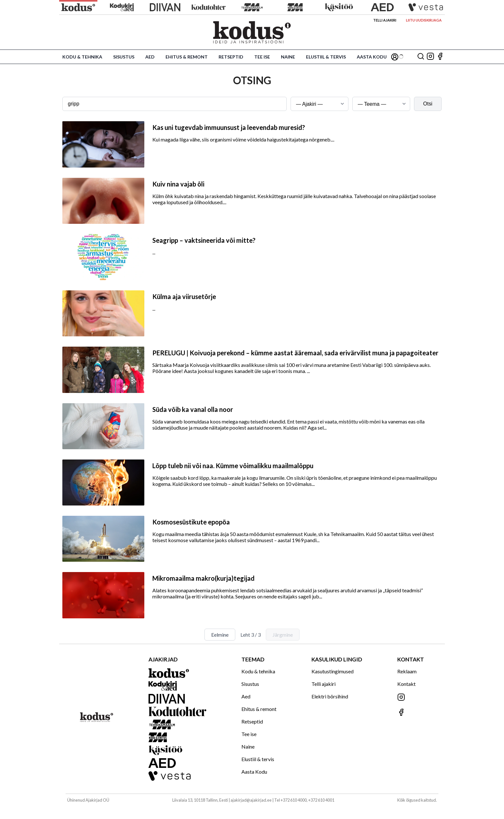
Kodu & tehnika (82, 57)
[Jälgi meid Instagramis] (430, 57)
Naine (288, 57)
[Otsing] (421, 57)
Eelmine (220, 635)
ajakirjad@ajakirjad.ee (251, 800)
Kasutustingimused (333, 671)
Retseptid (231, 57)
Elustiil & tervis (326, 57)
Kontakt (406, 684)
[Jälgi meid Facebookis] (440, 57)
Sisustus (124, 57)
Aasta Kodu (372, 57)
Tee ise (262, 57)
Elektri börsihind (330, 696)
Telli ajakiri (385, 20)
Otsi (428, 104)
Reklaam (407, 671)
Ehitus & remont (187, 57)
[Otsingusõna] (175, 104)
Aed (150, 57)
